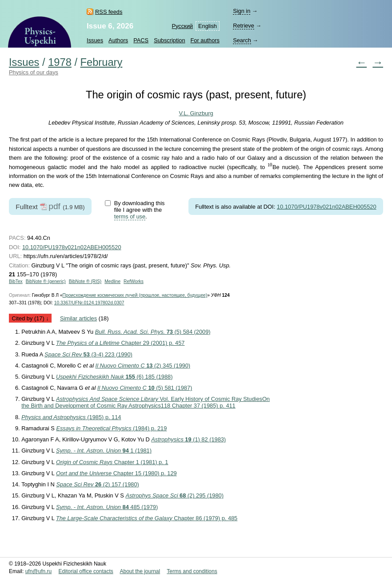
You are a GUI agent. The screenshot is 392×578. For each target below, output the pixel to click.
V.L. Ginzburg (196, 113)
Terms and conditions (192, 571)
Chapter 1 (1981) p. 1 (112, 462)
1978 (60, 62)
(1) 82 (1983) (188, 439)
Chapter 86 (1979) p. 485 (147, 518)
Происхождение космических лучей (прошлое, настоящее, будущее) (135, 295)
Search (242, 40)
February (102, 62)
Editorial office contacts (86, 571)
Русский (182, 26)
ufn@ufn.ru (39, 571)
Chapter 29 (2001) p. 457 (120, 343)
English (208, 26)
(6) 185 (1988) (114, 377)
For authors (205, 40)
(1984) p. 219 (111, 428)
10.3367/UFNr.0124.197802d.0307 (89, 303)
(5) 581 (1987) (145, 388)
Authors (118, 40)
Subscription (169, 40)
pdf (54, 206)
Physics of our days (34, 72)
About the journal (140, 571)
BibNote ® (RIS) (85, 281)
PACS (141, 40)
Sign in (242, 11)
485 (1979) (107, 507)
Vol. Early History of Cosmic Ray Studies (146, 402)
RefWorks (134, 281)
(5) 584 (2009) (153, 332)
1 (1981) (104, 451)
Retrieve (244, 26)
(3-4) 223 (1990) (88, 354)
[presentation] (270, 166)
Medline (112, 281)
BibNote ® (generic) (46, 281)
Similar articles (78, 318)
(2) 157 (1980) (97, 484)
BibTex (16, 281)
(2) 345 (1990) (143, 366)
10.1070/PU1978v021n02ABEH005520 (327, 207)
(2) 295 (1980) (174, 495)
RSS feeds (109, 12)
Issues (95, 40)
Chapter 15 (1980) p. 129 (116, 473)
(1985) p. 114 (71, 417)
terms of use (130, 216)
